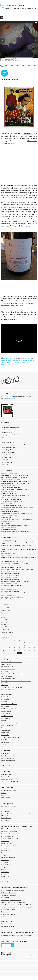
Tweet (15, 82)
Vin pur (3, 917)
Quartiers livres (8, 457)
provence (28, 360)
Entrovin (4, 721)
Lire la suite (12, 398)
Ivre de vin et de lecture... (9, 529)
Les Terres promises (15, 197)
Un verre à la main (6, 664)
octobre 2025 (5, 608)
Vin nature (4, 744)
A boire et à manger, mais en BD (10, 781)
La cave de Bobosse (7, 711)
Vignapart (4, 853)
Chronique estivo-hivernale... (12, 428)
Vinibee (3, 855)
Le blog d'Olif (15, 6)
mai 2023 (4, 627)
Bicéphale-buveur (6, 697)
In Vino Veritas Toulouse (8, 909)
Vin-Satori (4, 867)
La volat (4, 869)
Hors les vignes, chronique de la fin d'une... (15, 475)
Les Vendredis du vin (9, 447)
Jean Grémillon (28, 134)
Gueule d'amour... (10, 80)
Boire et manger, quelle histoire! (10, 756)
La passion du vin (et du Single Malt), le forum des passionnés (18, 907)
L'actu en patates (6, 798)
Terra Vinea (5, 881)
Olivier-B (4, 557)
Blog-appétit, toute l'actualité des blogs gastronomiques (17, 935)
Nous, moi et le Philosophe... (10, 511)
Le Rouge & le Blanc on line (9, 893)
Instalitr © (6, 437)
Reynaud (4, 562)
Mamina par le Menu (9, 450)
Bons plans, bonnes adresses (11, 425)
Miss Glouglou (5, 699)
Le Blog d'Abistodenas (7, 725)
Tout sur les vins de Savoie (9, 895)
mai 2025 (4, 613)
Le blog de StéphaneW (7, 690)
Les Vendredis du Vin (7, 667)
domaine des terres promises (17, 360)
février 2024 (5, 617)
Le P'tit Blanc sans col (7, 716)
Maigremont (5, 671)
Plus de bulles (5, 877)
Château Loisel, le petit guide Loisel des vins (13, 902)
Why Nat (4, 879)
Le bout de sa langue (7, 779)
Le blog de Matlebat (7, 676)
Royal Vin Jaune (6, 919)
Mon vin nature (6, 865)
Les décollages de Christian (9, 704)
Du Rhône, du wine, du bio (8, 858)
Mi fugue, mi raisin (6, 848)
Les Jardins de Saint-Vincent (9, 831)
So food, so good (6, 765)
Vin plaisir (4, 702)
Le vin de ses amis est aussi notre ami (12, 662)
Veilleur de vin (5, 872)
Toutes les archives (7, 632)
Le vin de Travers (6, 818)
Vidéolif (6, 465)
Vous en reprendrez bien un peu (10, 737)
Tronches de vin (25, 358)
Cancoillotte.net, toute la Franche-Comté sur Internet (16, 905)
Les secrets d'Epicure (7, 777)
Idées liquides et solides (8, 718)
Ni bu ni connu (5, 742)
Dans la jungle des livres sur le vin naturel (15, 481)
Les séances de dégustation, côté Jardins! (15, 445)
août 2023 (4, 620)
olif (2, 573)
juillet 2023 (4, 622)
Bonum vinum (5, 733)
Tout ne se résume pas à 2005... (12, 487)
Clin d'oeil (6, 430)
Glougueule (5, 685)
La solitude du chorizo (7, 763)
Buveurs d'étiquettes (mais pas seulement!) (13, 890)
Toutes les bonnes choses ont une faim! (12, 687)
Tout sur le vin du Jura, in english (10, 723)
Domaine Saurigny (7, 809)
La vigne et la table (6, 924)
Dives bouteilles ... (8, 433)
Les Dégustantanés (9, 442)
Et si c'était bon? (6, 753)
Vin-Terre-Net (5, 912)
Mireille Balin (32, 141)
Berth (3, 795)
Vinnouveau (5, 862)
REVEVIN (6, 460)
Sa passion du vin (6, 692)
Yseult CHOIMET (7, 550)
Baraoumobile (5, 706)
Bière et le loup (5, 740)
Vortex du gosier (6, 730)
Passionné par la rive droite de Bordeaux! (13, 674)
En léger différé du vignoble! (11, 435)
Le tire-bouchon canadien (8, 679)
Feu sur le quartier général (9, 791)
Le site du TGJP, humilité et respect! (11, 900)
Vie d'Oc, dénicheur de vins (9, 846)
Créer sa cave (5, 841)
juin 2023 (4, 624)
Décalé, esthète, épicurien (9, 709)
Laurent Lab (5, 542)
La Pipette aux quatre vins (8, 669)
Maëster (4, 793)
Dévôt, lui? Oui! (6, 517)
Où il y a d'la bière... (7, 774)
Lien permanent (6, 358)
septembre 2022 (6, 629)
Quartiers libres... (8, 455)
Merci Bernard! (6, 523)
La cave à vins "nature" (8, 843)
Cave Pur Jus (5, 860)
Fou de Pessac (5, 811)
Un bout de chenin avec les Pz (9, 807)
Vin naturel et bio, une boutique (10, 838)
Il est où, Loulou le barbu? (8, 758)
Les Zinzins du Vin (6, 834)
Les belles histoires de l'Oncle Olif (13, 440)
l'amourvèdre (5, 360)
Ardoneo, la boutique (7, 836)
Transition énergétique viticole (11, 505)
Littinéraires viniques (7, 694)
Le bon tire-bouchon (7, 921)
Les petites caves (6, 850)
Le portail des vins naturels (9, 914)
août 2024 (4, 615)
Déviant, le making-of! (9, 493)
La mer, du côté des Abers (8, 761)
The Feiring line (6, 713)
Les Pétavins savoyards (8, 926)
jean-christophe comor (19, 362)
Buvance (4, 874)
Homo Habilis (5, 735)
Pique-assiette (5, 898)
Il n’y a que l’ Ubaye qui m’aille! (11, 499)
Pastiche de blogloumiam (10, 452)
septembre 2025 (6, 610)
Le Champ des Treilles (7, 820)
